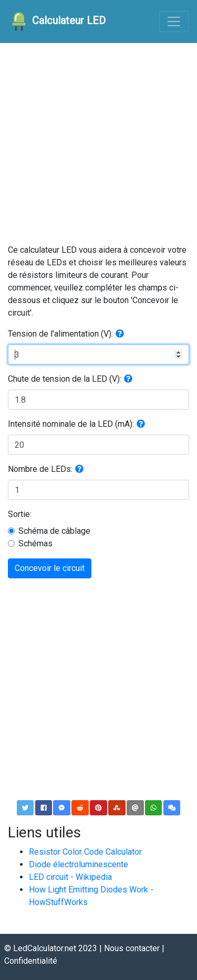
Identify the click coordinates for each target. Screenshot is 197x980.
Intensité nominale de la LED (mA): (71, 424)
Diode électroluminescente (79, 864)
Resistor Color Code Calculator (85, 852)
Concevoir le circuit (50, 568)
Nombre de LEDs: (40, 469)
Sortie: (20, 514)
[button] (120, 334)
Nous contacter (132, 948)
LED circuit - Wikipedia (70, 877)
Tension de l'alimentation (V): (60, 334)
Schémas (35, 543)
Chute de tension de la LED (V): (65, 379)
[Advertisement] (98, 146)
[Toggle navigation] (174, 21)
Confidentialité (31, 961)
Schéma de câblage (54, 531)
